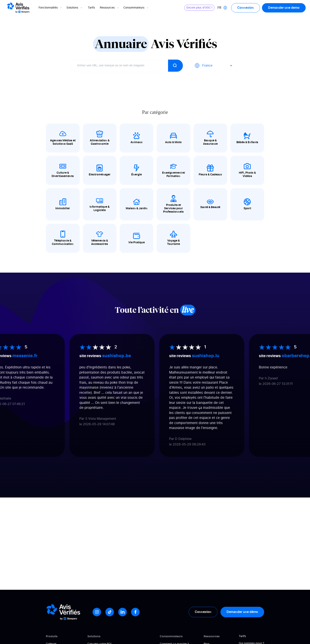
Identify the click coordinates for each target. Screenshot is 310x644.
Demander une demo (284, 8)
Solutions (75, 8)
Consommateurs (136, 8)
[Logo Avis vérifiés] (18, 8)
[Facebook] (135, 612)
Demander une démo (242, 612)
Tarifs (91, 8)
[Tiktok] (110, 612)
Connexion (246, 8)
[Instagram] (97, 612)
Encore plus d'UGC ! (199, 8)
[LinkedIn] (122, 612)
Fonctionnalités (51, 8)
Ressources (110, 8)
